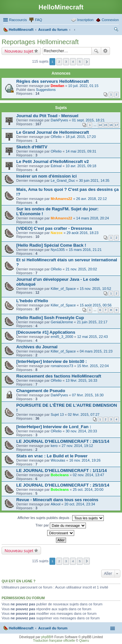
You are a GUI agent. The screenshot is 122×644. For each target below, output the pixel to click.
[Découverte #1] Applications (46, 332)
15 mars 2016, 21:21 (85, 250)
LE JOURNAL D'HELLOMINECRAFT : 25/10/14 (63, 485)
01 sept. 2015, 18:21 (88, 120)
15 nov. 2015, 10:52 (95, 289)
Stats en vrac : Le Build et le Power (52, 456)
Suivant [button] (87, 62)
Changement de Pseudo (41, 391)
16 (111, 125)
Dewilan (58, 86)
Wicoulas (58, 460)
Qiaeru (84, 641)
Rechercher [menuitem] (116, 30)
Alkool (56, 504)
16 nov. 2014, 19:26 (85, 460)
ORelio (56, 137)
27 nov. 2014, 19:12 (77, 446)
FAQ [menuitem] (38, 20)
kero (54, 446)
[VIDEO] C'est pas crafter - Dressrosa (54, 228)
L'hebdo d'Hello (32, 301)
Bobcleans (60, 475)
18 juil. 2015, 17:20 (81, 137)
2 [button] (59, 62)
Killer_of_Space (63, 289)
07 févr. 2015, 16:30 (88, 395)
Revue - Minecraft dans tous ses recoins (57, 500)
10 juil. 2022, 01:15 (83, 86)
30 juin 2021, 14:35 (94, 180)
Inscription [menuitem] (85, 20)
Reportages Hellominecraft (40, 42)
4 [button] (73, 62)
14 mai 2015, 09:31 (81, 151)
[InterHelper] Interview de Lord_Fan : (54, 427)
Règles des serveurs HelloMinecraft (53, 81)
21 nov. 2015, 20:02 (81, 269)
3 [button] (66, 62)
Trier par (61, 526)
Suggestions (46, 90)
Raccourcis (18, 20)
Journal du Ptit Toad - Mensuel (47, 116)
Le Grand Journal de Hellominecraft (53, 132)
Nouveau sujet (19, 51)
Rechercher (96, 51)
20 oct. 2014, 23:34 (80, 504)
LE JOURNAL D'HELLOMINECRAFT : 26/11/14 (63, 441)
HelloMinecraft (21, 628)
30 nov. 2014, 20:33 (81, 431)
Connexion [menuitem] (110, 20)
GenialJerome (62, 322)
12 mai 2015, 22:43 (92, 337)
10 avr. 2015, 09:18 (81, 166)
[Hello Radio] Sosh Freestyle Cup (50, 318)
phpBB (46, 637)
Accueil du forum (53, 628)
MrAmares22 (61, 199)
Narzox (57, 233)
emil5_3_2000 (62, 337)
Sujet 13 (57, 415)
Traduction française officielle (54, 641)
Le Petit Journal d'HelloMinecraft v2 (53, 161)
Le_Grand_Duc (63, 180)
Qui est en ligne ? (19, 581)
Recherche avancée (106, 51)
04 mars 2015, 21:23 (96, 351)
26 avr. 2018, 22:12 (91, 199)
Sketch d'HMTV (32, 147)
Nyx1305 (58, 250)
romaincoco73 (62, 366)
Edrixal (56, 166)
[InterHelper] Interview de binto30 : (52, 361)
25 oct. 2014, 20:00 (88, 489)
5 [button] (80, 62)
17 (116, 125)
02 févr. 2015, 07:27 (83, 415)
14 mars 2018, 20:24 (93, 218)
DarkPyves (59, 120)
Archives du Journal (37, 347)
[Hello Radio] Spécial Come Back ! (51, 245)
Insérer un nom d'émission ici (47, 176)
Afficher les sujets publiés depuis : (61, 518)
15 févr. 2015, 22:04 (93, 366)
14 (100, 125)
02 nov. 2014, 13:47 (88, 475)
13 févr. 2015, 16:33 (81, 380)
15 (106, 125)
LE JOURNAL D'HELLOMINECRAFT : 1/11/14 (61, 471)
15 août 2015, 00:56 (96, 305)
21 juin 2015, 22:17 (92, 322)
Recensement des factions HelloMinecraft (59, 376)
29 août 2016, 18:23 (83, 233)
